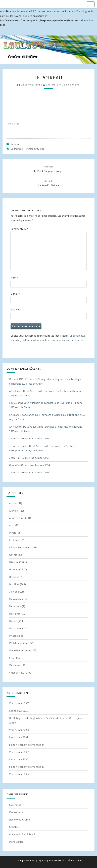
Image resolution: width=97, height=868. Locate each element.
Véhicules (15, 665)
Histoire (14, 562)
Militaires (15, 614)
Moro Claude (16, 842)
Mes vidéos (15, 606)
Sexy (12, 658)
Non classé (15, 628)
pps (42, 149)
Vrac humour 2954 (40, 465)
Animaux (14, 511)
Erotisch (14, 540)
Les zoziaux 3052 (19, 711)
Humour (15, 144)
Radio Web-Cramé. (20, 820)
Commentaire (19, 229)
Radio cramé (16, 812)
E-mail (15, 294)
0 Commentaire (70, 85)
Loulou (51, 85)
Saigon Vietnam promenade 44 (27, 745)
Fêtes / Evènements (21, 547)
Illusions (14, 577)
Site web (15, 309)
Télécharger (13, 123)
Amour (13, 503)
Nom (14, 278)
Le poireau (17, 149)
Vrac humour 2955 (39, 458)
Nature (13, 621)
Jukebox (14, 592)
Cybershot (15, 805)
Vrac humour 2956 (39, 438)
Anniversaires (17, 518)
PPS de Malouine (19, 643)
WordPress (58, 861)
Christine (14, 827)
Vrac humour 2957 (19, 703)
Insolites (14, 584)
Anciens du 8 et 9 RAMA (22, 834)
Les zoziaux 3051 (19, 737)
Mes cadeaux (16, 599)
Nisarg (80, 861)
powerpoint (31, 149)
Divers (13, 533)
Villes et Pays (17, 673)
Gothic (13, 555)
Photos (13, 636)
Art (11, 525)
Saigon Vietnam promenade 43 (27, 767)
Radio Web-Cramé (19, 650)
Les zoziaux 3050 (19, 759)
